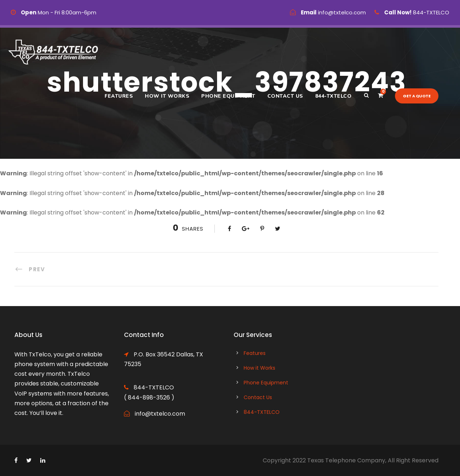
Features (119, 96)
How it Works (167, 96)
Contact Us (285, 96)
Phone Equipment (228, 96)
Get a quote (417, 96)
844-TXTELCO (333, 96)
